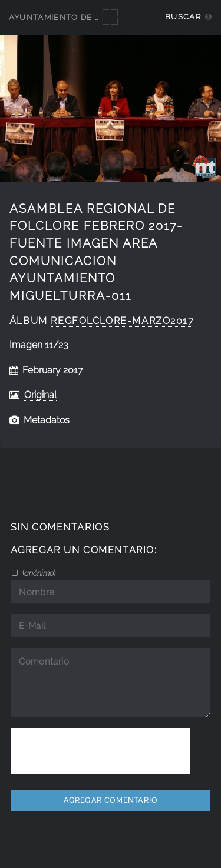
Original (40, 395)
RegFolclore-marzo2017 (122, 321)
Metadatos (47, 420)
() (38, 573)
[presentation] (100, 751)
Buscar (183, 17)
